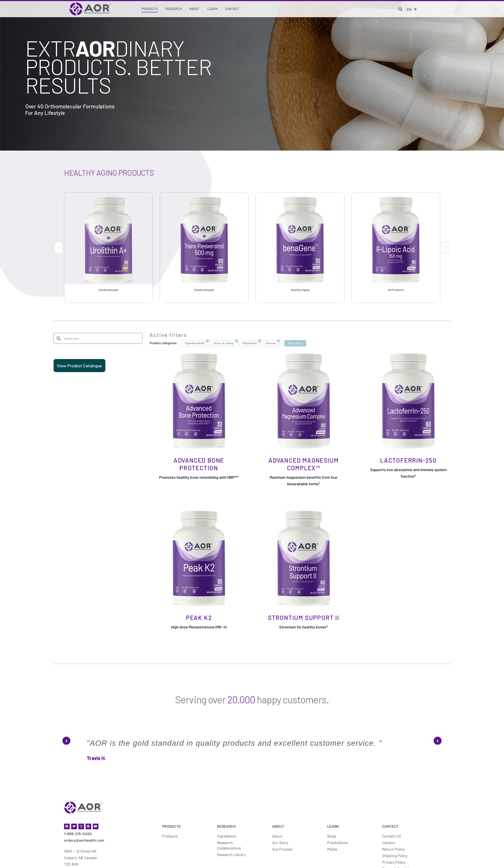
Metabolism (250, 343)
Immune (271, 343)
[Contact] (232, 9)
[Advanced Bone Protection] (199, 401)
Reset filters (295, 343)
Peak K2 (199, 618)
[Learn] (212, 9)
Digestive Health (195, 343)
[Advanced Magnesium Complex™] (304, 401)
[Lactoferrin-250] (408, 401)
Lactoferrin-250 (408, 460)
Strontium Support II (304, 618)
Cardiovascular (108, 290)
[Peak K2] (199, 558)
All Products (396, 290)
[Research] (174, 9)
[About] (195, 9)
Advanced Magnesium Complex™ (303, 464)
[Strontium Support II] (304, 558)
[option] (108, 248)
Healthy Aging (300, 290)
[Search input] (101, 338)
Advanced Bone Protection (199, 464)
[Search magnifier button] (59, 338)
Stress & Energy (224, 343)
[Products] (150, 9)
